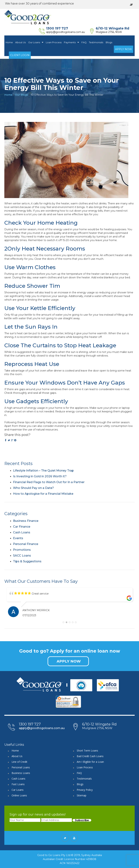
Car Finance (22, 527)
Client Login (20, 55)
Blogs (109, 42)
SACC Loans (22, 556)
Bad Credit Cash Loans (90, 756)
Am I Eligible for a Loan (90, 762)
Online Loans (19, 795)
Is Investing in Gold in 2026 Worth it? (40, 476)
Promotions (22, 550)
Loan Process (54, 42)
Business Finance (26, 521)
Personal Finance (26, 544)
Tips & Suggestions (27, 561)
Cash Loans (22, 532)
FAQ (84, 42)
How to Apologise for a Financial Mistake (43, 494)
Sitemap (82, 795)
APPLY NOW (69, 661)
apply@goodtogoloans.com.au (66, 32)
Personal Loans (21, 767)
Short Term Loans (87, 751)
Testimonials (96, 42)
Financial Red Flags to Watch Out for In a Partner (49, 482)
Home (9, 42)
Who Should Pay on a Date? (33, 488)
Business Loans (21, 773)
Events (18, 538)
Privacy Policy (85, 790)
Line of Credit (19, 762)
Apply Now (124, 49)
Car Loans (18, 790)
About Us (20, 42)
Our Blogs (22, 95)
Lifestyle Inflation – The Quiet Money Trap (43, 471)
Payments (71, 42)
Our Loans (36, 42)
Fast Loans (18, 784)
